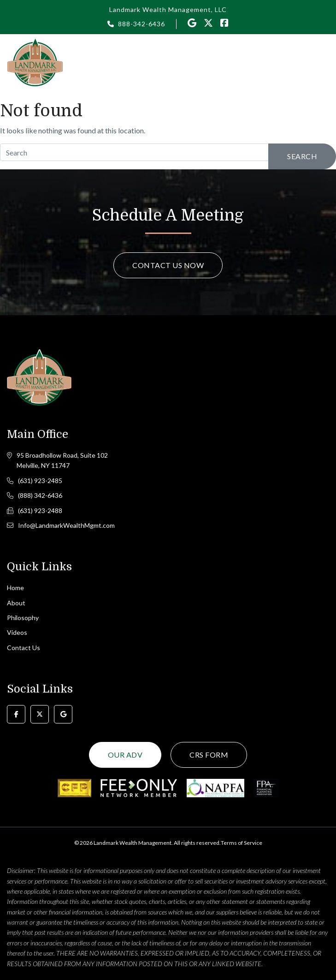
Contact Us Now (168, 265)
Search (302, 156)
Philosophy (23, 618)
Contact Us (24, 648)
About (16, 603)
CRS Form (209, 755)
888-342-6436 (141, 24)
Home (15, 588)
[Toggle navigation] (324, 62)
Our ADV (125, 755)
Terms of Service (242, 843)
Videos (17, 632)
